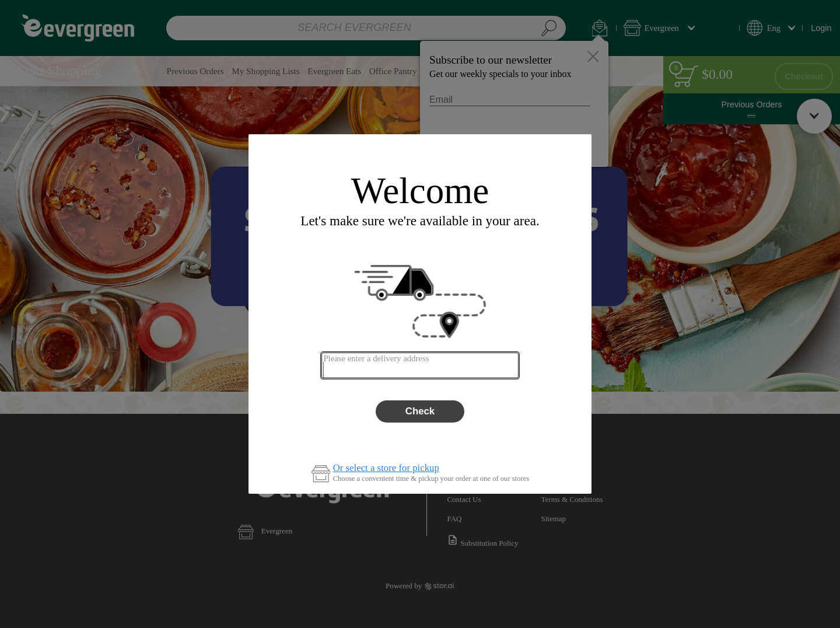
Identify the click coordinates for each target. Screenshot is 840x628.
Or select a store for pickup (386, 468)
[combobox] (420, 365)
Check (420, 411)
